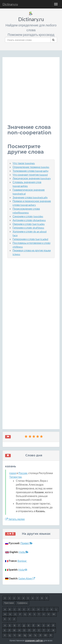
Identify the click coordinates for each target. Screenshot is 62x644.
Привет (27, 543)
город (13, 473)
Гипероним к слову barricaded (30, 239)
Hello (24, 552)
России (23, 473)
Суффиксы (22, 603)
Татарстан (15, 477)
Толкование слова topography (31, 171)
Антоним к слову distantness (29, 220)
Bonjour (22, 561)
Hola (23, 570)
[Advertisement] (31, 93)
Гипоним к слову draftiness (28, 228)
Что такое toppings (24, 163)
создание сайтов (34, 640)
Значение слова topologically (30, 197)
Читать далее (15, 519)
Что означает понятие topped (30, 175)
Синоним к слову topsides (28, 216)
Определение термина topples (31, 167)
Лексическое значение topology (32, 178)
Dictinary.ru (10, 4)
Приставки (9, 603)
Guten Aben (27, 578)
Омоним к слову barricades (29, 224)
